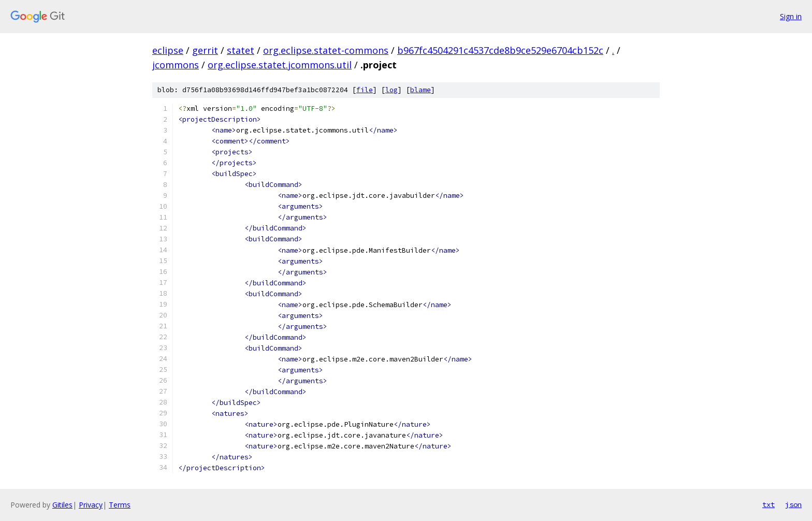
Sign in (791, 16)
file (365, 90)
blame (421, 90)
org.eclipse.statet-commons (326, 50)
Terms (120, 505)
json (793, 504)
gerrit (205, 50)
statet (241, 50)
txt (769, 504)
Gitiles (62, 505)
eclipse (168, 50)
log (392, 90)
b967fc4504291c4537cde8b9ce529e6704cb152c (500, 50)
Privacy (91, 505)
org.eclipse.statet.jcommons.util (280, 65)
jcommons (176, 65)
